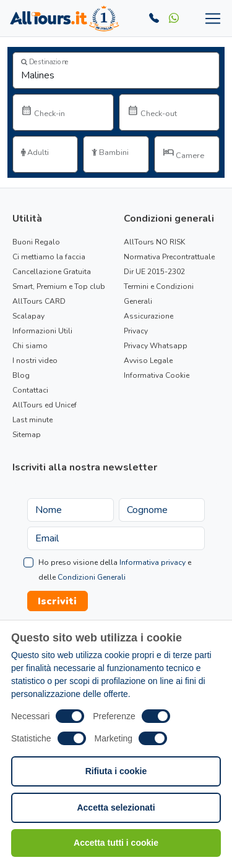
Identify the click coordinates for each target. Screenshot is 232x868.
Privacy (136, 331)
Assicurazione (148, 316)
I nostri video (35, 361)
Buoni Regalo (36, 242)
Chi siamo (30, 346)
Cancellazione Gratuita (52, 272)
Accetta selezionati (116, 807)
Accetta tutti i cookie (116, 843)
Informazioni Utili (42, 331)
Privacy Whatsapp (156, 346)
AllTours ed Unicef (45, 405)
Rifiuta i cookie (116, 771)
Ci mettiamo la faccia (49, 257)
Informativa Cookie (157, 375)
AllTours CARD (39, 301)
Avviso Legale (148, 361)
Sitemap (27, 435)
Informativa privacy (153, 562)
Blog (21, 375)
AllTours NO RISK (154, 242)
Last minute (32, 420)
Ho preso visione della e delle (115, 570)
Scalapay (28, 316)
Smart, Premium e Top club (59, 286)
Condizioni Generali (92, 577)
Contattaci (30, 390)
